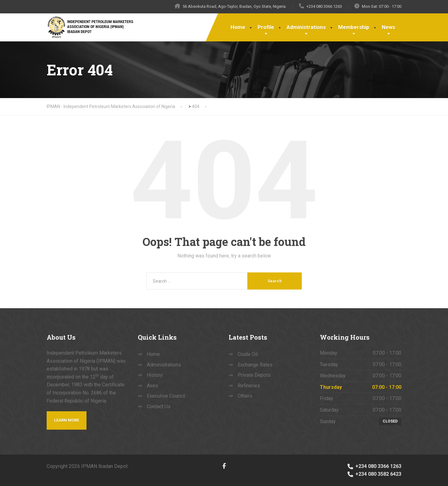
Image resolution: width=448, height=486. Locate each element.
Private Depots (254, 375)
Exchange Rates (255, 365)
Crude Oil (248, 354)
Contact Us (159, 406)
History (155, 375)
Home (238, 27)
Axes (152, 386)
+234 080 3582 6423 (374, 474)
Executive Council (166, 396)
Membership (354, 27)
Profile (266, 27)
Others (245, 396)
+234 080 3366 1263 (374, 466)
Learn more (67, 420)
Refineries (249, 386)
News (388, 27)
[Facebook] (224, 466)
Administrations (306, 27)
